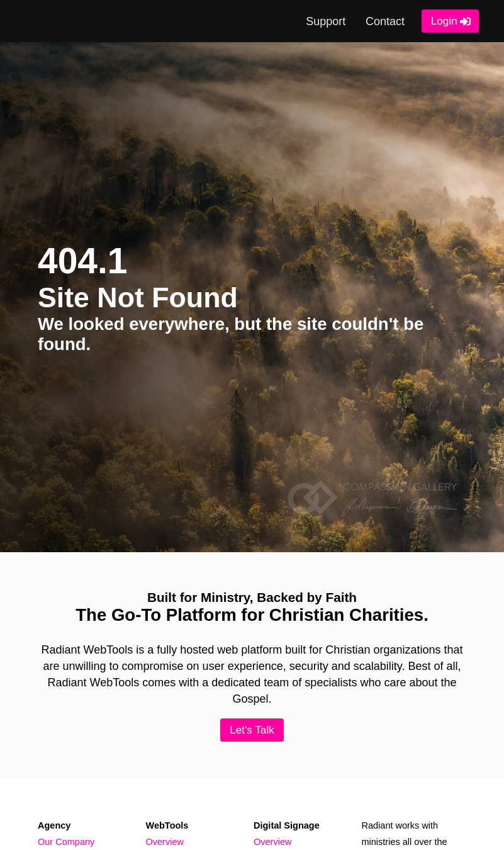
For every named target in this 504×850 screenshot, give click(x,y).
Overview (165, 842)
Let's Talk (252, 730)
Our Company (66, 842)
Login (444, 21)
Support (326, 21)
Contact (385, 21)
